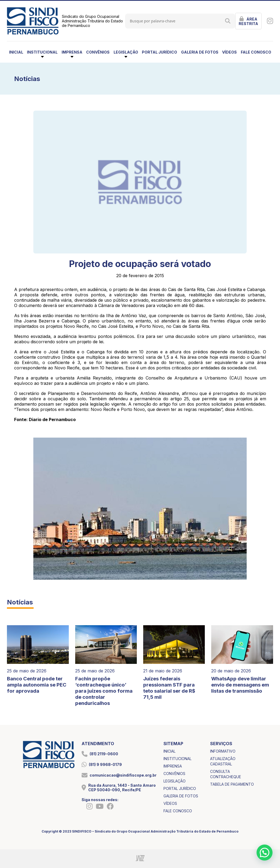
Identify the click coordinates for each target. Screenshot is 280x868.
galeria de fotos (200, 52)
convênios (98, 52)
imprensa (173, 766)
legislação (175, 781)
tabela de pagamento (232, 784)
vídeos (229, 52)
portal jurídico (159, 52)
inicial (16, 52)
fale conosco (256, 52)
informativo (223, 751)
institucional (177, 759)
